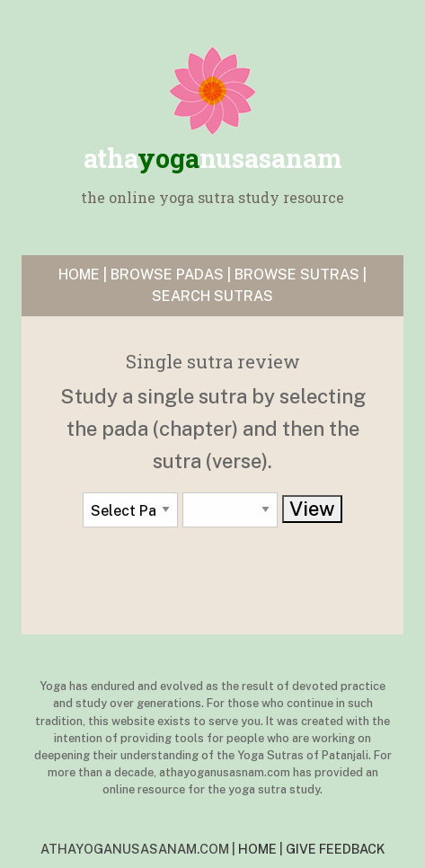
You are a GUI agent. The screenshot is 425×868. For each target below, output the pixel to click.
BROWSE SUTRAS (297, 275)
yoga (212, 158)
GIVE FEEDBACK (336, 849)
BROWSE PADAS (167, 275)
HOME (79, 275)
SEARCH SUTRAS (212, 296)
